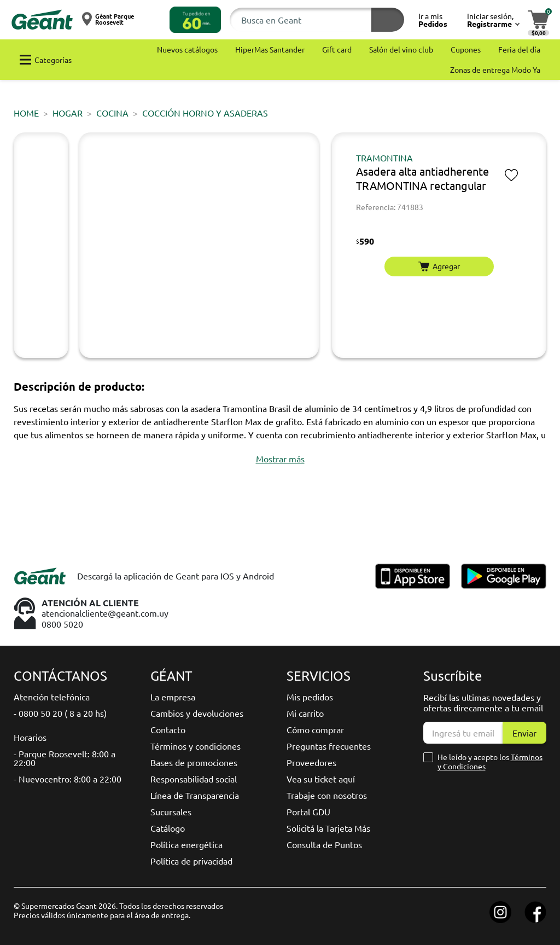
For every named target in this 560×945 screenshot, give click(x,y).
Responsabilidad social (194, 779)
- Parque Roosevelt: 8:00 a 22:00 (65, 758)
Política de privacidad (191, 861)
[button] (195, 20)
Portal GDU (308, 811)
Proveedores (311, 762)
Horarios (30, 737)
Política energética (186, 844)
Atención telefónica (52, 697)
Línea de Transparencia (195, 795)
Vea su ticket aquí (321, 779)
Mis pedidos (310, 697)
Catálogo (168, 828)
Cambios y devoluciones (197, 713)
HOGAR (68, 113)
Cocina (112, 113)
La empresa (173, 697)
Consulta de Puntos (324, 844)
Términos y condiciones (196, 746)
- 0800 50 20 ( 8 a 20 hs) (60, 713)
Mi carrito (305, 713)
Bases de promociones (194, 762)
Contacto (168, 729)
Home (26, 113)
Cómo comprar (315, 729)
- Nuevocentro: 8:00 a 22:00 (68, 779)
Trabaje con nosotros (327, 795)
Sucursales (171, 811)
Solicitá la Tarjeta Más (328, 828)
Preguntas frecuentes (329, 746)
